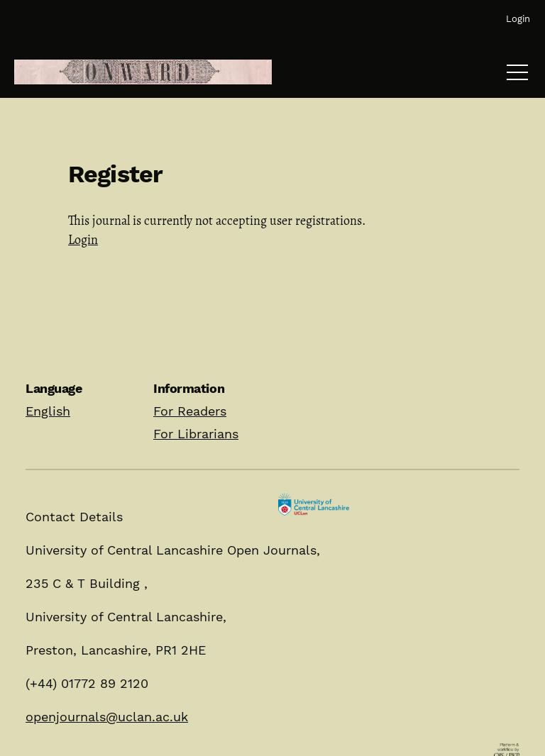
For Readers (190, 411)
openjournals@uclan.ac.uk (107, 717)
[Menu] (517, 76)
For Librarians (196, 434)
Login (83, 240)
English (48, 411)
